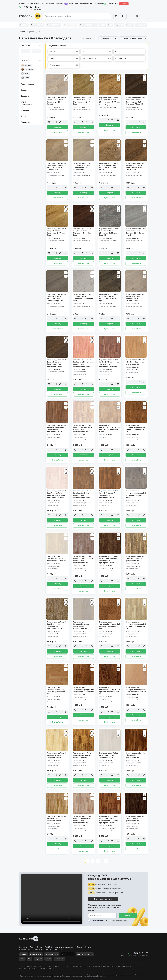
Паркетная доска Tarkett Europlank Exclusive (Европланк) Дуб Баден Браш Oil (109, 232)
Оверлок (45, 4)
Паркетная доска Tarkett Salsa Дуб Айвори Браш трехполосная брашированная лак (83, 820)
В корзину (57, 127)
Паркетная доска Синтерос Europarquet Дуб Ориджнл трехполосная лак (57, 691)
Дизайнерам (61, 4)
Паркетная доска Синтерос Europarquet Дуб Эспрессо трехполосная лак (136, 428)
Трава (102, 25)
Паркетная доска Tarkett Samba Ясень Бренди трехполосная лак (135, 559)
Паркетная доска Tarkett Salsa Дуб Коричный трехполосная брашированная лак (109, 494)
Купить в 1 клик (57, 132)
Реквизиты (38, 949)
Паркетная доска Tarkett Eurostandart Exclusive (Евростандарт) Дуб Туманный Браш (83, 166)
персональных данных (120, 920)
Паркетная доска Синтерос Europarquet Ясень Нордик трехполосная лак (82, 625)
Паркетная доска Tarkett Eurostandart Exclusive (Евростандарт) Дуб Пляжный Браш (56, 166)
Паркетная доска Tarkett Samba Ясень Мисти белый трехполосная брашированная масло (83, 363)
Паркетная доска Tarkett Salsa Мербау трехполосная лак (135, 755)
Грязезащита (141, 25)
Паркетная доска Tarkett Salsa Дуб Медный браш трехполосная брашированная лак (56, 428)
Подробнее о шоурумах (103, 899)
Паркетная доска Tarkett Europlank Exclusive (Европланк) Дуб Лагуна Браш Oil (135, 232)
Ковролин (24, 25)
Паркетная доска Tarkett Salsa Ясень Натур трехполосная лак (56, 755)
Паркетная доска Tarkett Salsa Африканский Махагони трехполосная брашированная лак (109, 820)
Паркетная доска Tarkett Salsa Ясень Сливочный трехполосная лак (135, 362)
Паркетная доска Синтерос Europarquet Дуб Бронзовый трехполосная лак (110, 691)
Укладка (37, 4)
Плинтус (130, 25)
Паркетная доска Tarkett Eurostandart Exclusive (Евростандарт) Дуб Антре (110, 100)
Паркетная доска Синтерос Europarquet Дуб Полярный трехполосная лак (136, 625)
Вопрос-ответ (58, 949)
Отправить (128, 916)
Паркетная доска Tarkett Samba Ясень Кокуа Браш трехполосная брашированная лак (109, 560)
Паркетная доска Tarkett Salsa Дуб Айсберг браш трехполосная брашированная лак (83, 428)
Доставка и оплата (26, 4)
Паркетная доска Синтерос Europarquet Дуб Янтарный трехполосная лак (110, 625)
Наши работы (74, 4)
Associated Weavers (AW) (112, 889)
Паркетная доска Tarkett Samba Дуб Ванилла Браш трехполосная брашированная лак (83, 560)
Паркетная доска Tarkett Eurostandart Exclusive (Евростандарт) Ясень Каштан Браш (135, 166)
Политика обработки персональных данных (41, 968)
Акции (51, 4)
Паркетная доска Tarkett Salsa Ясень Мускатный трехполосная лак (83, 755)
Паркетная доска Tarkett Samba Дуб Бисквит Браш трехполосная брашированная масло (109, 363)
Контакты (47, 949)
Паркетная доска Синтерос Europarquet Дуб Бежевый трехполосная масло (110, 428)
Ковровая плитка (37, 25)
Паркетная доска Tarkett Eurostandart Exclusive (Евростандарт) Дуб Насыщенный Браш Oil (135, 101)
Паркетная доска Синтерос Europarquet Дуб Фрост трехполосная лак (57, 559)
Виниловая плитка (54, 25)
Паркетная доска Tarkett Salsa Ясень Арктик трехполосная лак (109, 755)
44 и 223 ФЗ (48, 947)
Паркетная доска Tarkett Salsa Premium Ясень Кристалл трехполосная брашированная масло (56, 494)
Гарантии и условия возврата (65, 947)
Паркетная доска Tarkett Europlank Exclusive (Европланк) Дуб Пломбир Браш (83, 297)
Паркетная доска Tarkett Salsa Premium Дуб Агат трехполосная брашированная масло (83, 494)
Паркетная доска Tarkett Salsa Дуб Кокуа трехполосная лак (135, 819)
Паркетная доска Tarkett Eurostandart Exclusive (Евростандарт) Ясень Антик (109, 166)
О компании (112, 4)
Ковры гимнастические (88, 25)
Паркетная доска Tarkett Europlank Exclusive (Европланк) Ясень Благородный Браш (56, 363)
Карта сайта (23, 968)
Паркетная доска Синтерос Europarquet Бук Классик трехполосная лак (136, 690)
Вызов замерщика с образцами (91, 4)
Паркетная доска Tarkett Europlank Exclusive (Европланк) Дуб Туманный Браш (135, 297)
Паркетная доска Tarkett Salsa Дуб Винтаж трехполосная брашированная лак (56, 625)
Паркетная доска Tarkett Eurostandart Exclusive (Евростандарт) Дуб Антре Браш (83, 101)
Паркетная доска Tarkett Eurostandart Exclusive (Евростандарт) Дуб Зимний (56, 101)
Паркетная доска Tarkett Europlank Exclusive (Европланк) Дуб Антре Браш (56, 232)
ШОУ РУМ (124, 4)
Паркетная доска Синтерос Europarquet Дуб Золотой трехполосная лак (83, 690)
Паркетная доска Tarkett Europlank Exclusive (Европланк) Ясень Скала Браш (83, 232)
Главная (22, 32)
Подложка (119, 25)
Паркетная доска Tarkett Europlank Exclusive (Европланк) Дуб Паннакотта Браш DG (56, 297)
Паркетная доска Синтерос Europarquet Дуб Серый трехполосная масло (136, 494)
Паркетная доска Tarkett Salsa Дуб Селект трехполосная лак (56, 819)
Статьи (39, 947)
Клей (110, 25)
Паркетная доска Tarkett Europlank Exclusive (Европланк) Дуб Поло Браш (109, 297)
